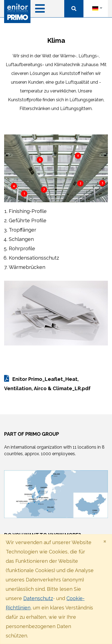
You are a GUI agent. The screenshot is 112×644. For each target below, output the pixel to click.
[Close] (105, 541)
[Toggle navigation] (40, 7)
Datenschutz (38, 598)
